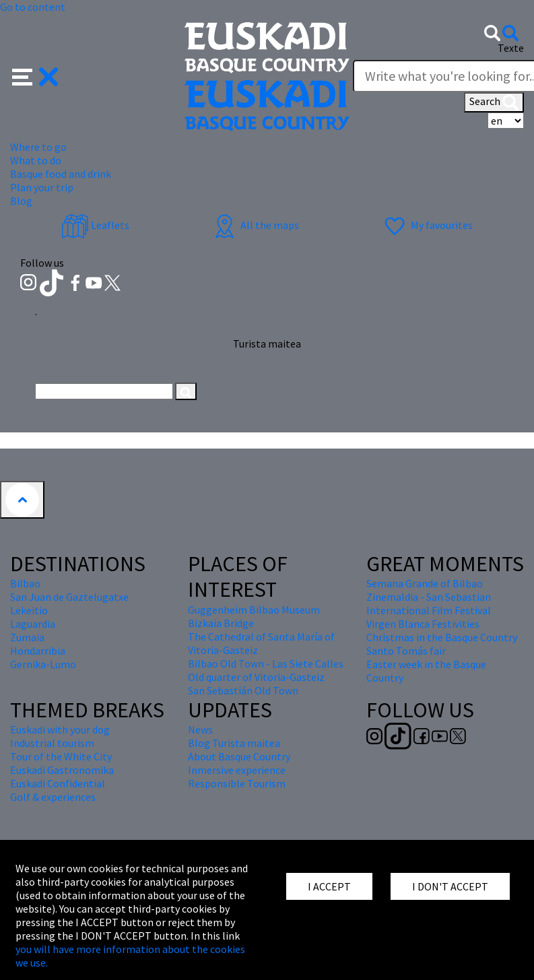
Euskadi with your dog (60, 729)
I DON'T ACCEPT (450, 886)
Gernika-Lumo (43, 664)
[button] (35, 75)
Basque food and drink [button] (61, 174)
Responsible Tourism (237, 783)
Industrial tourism (52, 743)
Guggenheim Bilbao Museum (254, 610)
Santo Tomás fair (406, 651)
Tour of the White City (61, 756)
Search (494, 102)
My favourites (427, 225)
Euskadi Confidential (58, 783)
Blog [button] (21, 201)
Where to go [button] (38, 147)
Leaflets (95, 225)
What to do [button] (36, 160)
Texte (511, 48)
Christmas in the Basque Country (442, 637)
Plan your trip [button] (42, 187)
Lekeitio (29, 610)
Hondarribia (38, 651)
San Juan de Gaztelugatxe (69, 597)
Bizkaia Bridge (221, 623)
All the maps (255, 225)
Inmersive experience (237, 770)
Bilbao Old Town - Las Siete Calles (266, 663)
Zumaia (27, 637)
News (200, 729)
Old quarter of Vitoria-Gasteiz (256, 677)
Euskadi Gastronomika (62, 770)
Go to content (33, 7)
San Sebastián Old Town (243, 690)
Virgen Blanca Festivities (423, 624)
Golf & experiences (53, 797)
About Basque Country (239, 756)
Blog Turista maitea (234, 743)
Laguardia (33, 624)
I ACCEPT (329, 886)
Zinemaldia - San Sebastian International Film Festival (429, 603)
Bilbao (25, 583)
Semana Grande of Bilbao (425, 583)
